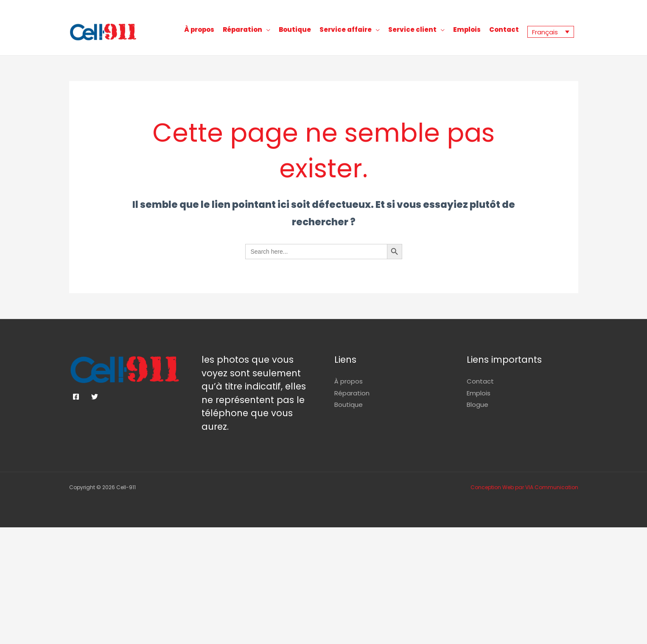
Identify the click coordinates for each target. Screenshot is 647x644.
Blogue (478, 405)
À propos (199, 29)
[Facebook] (76, 397)
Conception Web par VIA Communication (524, 487)
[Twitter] (95, 397)
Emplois (467, 29)
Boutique (295, 29)
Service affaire (346, 29)
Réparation (242, 29)
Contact (504, 29)
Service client (412, 29)
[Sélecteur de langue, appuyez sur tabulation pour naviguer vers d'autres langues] (551, 32)
